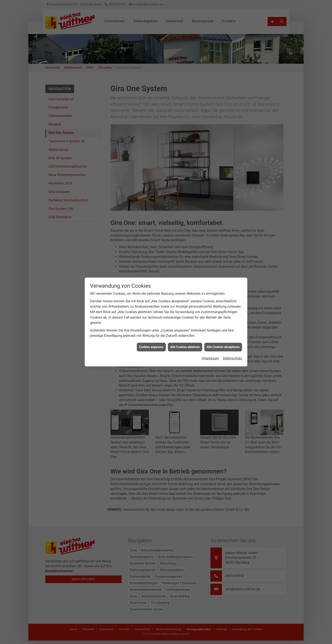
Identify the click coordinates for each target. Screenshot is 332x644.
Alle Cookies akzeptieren (223, 333)
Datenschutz (233, 345)
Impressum (210, 345)
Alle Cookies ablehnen (185, 333)
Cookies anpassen (151, 333)
